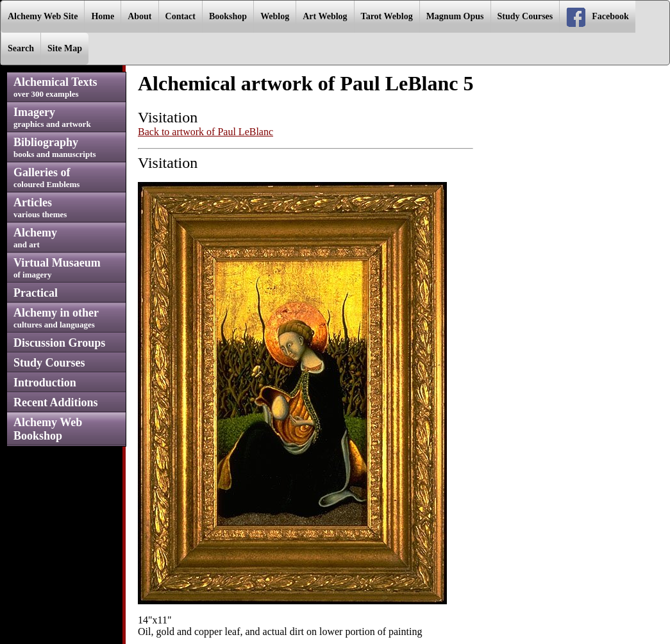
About (139, 16)
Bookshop (228, 16)
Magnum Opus (455, 16)
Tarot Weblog (387, 16)
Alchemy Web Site (43, 16)
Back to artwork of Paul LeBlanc (205, 132)
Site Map (65, 48)
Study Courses (525, 16)
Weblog (275, 16)
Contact (180, 16)
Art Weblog (325, 16)
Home (103, 16)
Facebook (598, 17)
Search (21, 48)
